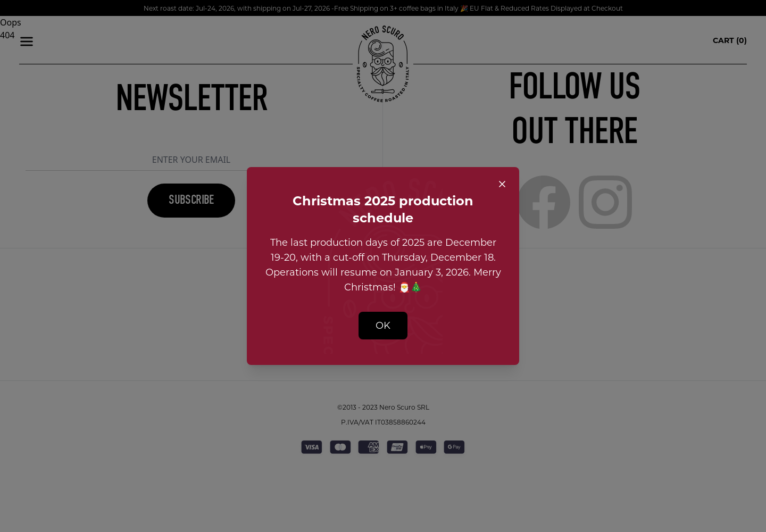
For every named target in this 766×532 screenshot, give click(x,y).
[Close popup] (502, 184)
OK (383, 326)
